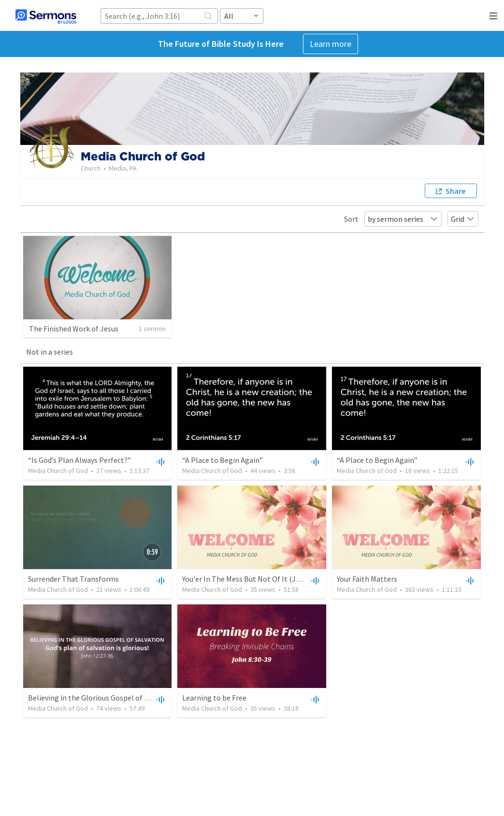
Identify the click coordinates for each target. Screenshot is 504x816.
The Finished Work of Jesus (74, 329)
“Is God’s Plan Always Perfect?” (79, 460)
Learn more (331, 44)
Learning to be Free (214, 698)
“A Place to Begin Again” (223, 460)
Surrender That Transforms (73, 579)
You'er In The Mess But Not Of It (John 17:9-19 (258, 579)
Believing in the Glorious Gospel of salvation (101, 698)
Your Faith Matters (367, 579)
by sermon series (403, 219)
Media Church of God (58, 471)
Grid (463, 219)
